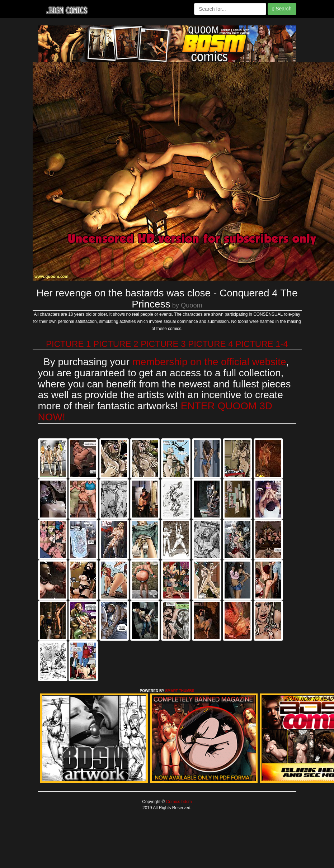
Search (282, 9)
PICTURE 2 (116, 344)
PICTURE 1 (68, 344)
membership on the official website (209, 362)
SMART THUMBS (180, 691)
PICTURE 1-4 (262, 344)
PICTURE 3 (163, 344)
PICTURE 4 (210, 344)
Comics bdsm (178, 802)
